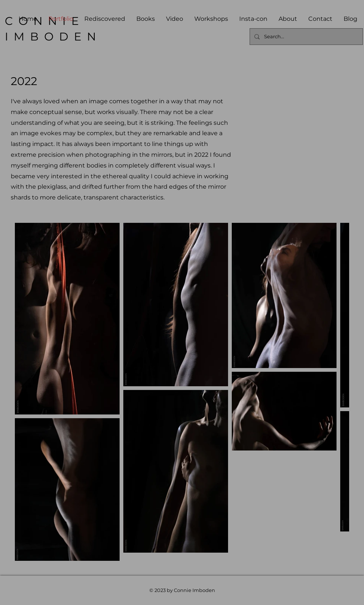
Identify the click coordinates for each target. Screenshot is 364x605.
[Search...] (305, 37)
